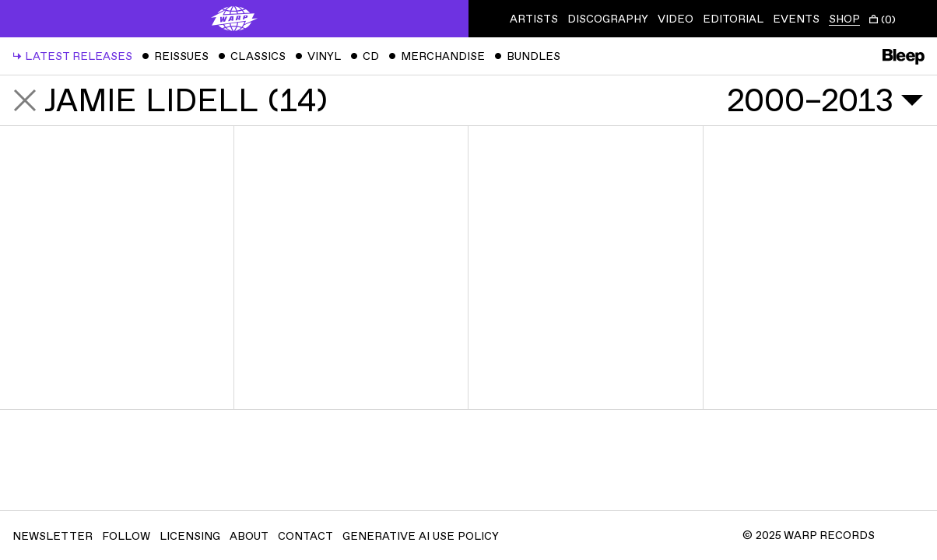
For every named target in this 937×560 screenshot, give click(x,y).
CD (365, 56)
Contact (305, 536)
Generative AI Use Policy (421, 536)
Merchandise (437, 56)
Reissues (175, 56)
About (249, 536)
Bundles (527, 56)
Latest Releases (72, 56)
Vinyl (318, 56)
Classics (252, 56)
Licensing (190, 536)
